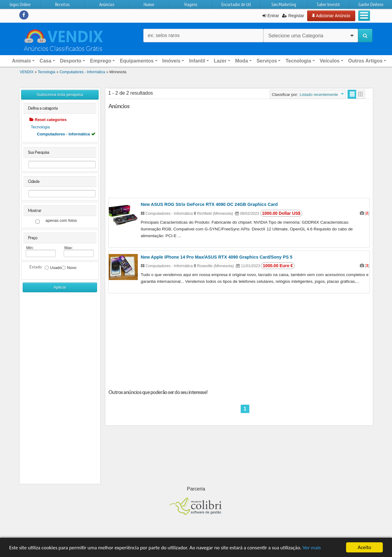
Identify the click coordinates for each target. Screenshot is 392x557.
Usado (53, 268)
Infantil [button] (197, 61)
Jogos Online (20, 4)
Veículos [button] (330, 61)
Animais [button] (21, 61)
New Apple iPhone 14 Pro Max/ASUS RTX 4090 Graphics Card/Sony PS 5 (217, 257)
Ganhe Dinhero (371, 4)
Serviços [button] (267, 61)
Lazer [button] (220, 61)
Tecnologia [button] (298, 61)
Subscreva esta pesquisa (60, 95)
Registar (293, 16)
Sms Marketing (284, 4)
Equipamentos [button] (137, 61)
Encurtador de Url (236, 4)
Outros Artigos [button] (365, 61)
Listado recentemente (319, 95)
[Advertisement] (60, 390)
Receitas (62, 4)
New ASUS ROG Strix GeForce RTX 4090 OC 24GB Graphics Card (209, 204)
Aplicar (60, 287)
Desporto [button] (71, 61)
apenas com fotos (61, 221)
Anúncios (107, 4)
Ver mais (312, 548)
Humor (149, 4)
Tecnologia (40, 127)
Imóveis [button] (171, 61)
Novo (69, 268)
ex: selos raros (164, 35)
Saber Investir (328, 4)
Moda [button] (242, 61)
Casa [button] (45, 61)
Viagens (191, 4)
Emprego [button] (101, 61)
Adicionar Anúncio (331, 16)
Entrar (271, 16)
